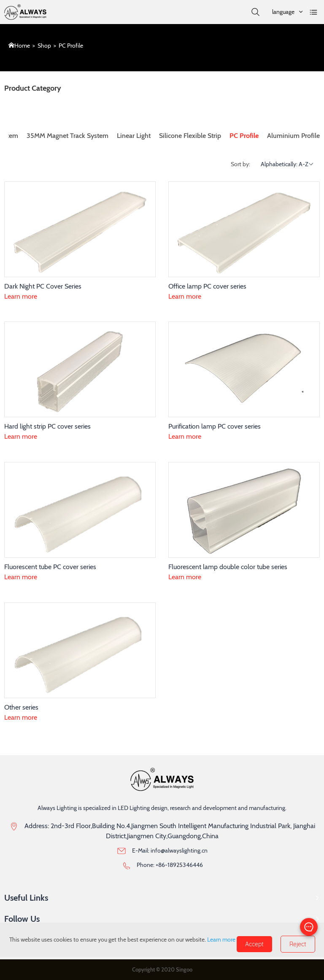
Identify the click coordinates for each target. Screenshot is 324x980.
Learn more (21, 296)
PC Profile (71, 46)
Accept (254, 944)
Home (22, 46)
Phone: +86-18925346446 (170, 865)
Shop (44, 46)
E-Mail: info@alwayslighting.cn (170, 850)
